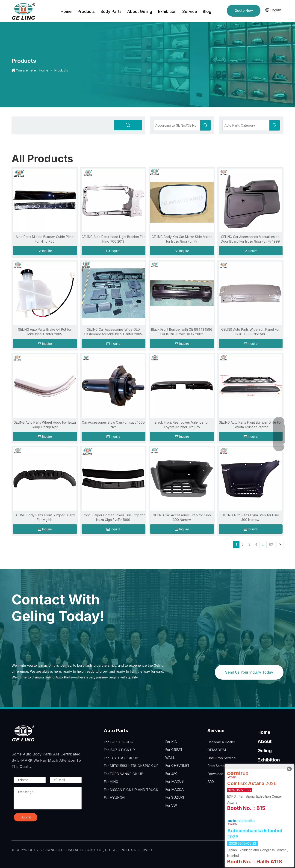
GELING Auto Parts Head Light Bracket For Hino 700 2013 (113, 239)
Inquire (45, 251)
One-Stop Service (222, 758)
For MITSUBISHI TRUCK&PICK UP (131, 766)
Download (215, 774)
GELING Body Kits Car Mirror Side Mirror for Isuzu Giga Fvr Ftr (182, 239)
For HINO (111, 782)
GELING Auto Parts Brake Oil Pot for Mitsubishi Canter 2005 (45, 332)
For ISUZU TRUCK (118, 742)
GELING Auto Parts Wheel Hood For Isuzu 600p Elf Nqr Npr (45, 425)
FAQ (211, 782)
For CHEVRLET (177, 765)
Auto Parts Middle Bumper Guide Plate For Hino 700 (45, 239)
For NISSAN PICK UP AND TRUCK (131, 790)
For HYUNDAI (114, 798)
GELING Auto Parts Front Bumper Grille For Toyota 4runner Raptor (250, 425)
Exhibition (269, 760)
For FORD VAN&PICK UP (123, 774)
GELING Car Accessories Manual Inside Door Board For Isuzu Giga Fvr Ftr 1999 (250, 239)
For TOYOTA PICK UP (121, 758)
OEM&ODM (217, 750)
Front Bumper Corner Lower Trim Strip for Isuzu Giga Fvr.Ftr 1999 (113, 517)
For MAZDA (174, 789)
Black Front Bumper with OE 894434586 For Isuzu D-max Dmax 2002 (182, 332)
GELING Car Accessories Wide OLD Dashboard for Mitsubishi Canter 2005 (113, 332)
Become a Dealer (221, 742)
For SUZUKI (175, 797)
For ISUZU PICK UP (119, 750)
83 (271, 544)
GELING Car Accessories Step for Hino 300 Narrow (182, 517)
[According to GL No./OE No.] (177, 125)
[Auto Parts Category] (246, 125)
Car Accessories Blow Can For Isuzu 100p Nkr (113, 425)
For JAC (171, 774)
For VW (171, 805)
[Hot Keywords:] (205, 125)
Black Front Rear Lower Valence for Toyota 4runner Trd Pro (182, 425)
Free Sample (217, 766)
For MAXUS (174, 781)
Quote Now (244, 10)
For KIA (171, 742)
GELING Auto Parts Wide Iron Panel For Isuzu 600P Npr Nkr (250, 332)
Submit (26, 817)
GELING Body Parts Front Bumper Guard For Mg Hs (45, 517)
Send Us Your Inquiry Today (249, 672)
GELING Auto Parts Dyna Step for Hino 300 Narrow (250, 517)
